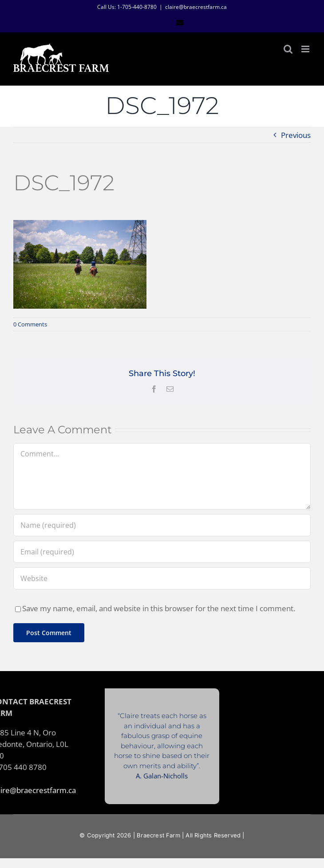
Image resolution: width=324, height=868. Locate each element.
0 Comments (30, 324)
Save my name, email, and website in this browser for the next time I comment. (159, 608)
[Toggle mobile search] (288, 49)
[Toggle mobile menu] (306, 49)
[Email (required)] (162, 552)
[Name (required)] (162, 525)
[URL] (162, 578)
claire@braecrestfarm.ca (196, 7)
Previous (296, 135)
